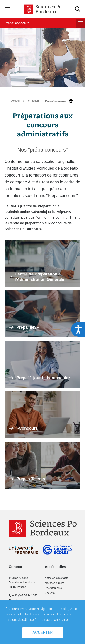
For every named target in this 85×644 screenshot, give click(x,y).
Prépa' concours (17, 23)
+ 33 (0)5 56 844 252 (23, 596)
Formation (33, 101)
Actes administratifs (56, 578)
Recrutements (53, 588)
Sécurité (50, 593)
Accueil (16, 101)
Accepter (42, 633)
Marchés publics (55, 583)
